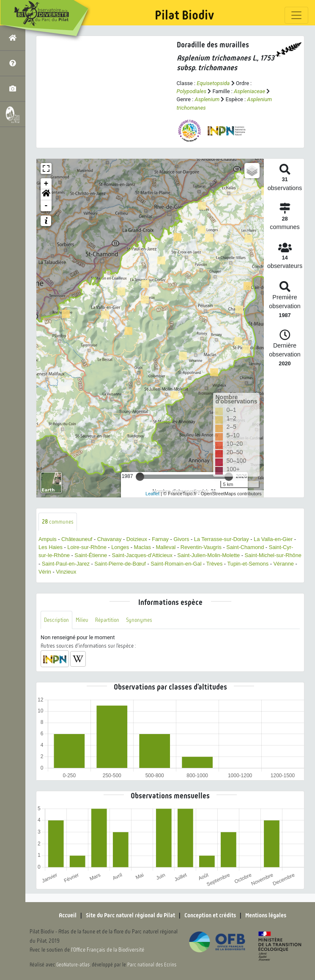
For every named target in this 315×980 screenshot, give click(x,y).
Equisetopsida (213, 83)
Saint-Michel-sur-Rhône (273, 555)
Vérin (45, 572)
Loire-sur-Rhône (87, 547)
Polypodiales (192, 91)
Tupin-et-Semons (248, 564)
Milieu (82, 620)
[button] (46, 195)
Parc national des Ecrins (152, 965)
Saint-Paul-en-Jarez (66, 564)
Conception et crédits (210, 915)
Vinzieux (66, 572)
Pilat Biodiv (184, 15)
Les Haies (51, 547)
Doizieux (137, 539)
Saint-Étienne (91, 555)
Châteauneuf (77, 539)
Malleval (166, 547)
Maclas (142, 547)
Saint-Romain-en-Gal (176, 564)
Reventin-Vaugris (201, 547)
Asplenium (207, 99)
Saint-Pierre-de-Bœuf (120, 564)
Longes (120, 547)
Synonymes (139, 620)
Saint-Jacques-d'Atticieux (142, 555)
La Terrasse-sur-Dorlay (222, 539)
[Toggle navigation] (296, 15)
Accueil (68, 915)
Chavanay (110, 539)
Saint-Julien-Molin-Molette (208, 555)
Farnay (160, 539)
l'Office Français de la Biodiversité (108, 950)
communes (58, 522)
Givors (181, 539)
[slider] (140, 477)
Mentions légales (266, 915)
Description (56, 620)
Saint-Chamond (245, 547)
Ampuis (48, 539)
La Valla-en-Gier (273, 539)
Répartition (107, 620)
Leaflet (152, 494)
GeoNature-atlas (73, 965)
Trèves (215, 564)
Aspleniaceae (249, 91)
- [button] (46, 206)
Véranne (284, 564)
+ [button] (46, 184)
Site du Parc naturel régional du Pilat (130, 915)
